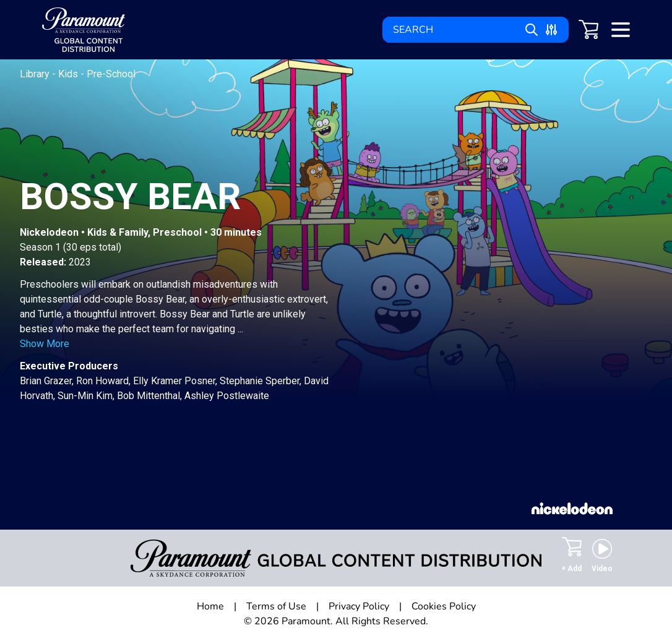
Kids (69, 74)
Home (210, 606)
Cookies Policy (444, 606)
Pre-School (111, 74)
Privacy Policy (359, 606)
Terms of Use (276, 606)
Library (36, 74)
